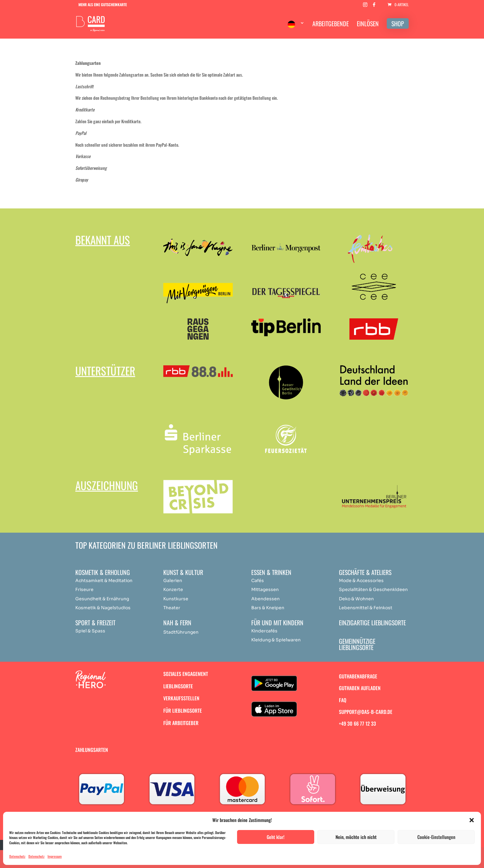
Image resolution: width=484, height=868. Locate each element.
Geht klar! (276, 837)
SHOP (398, 23)
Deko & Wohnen (356, 599)
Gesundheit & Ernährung (102, 599)
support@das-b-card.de (366, 712)
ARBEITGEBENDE (331, 25)
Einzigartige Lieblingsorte (372, 623)
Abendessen (265, 599)
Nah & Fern (177, 623)
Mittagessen (265, 589)
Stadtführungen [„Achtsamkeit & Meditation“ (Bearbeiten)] (181, 632)
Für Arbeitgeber (181, 723)
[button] (472, 820)
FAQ (343, 700)
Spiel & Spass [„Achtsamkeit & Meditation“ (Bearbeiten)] (90, 631)
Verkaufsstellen (181, 698)
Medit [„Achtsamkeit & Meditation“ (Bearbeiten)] (114, 581)
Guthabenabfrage (358, 676)
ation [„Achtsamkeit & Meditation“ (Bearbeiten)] (127, 581)
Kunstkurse (176, 599)
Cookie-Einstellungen (436, 837)
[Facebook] (374, 6)
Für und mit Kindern (277, 623)
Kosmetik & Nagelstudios (103, 608)
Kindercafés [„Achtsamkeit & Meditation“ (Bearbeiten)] (264, 631)
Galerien (173, 581)
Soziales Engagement (186, 674)
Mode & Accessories (361, 581)
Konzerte (173, 589)
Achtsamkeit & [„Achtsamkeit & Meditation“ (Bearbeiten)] (91, 581)
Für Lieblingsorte (183, 711)
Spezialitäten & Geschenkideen (373, 589)
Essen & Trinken (271, 572)
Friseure (84, 589)
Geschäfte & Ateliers (365, 572)
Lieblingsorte (178, 686)
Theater (172, 608)
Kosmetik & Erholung (103, 572)
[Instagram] (365, 6)
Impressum (55, 856)
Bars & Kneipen (268, 608)
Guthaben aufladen (360, 688)
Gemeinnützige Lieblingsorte (357, 644)
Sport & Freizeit (95, 623)
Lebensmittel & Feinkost (366, 608)
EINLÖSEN (368, 25)
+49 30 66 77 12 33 (357, 723)
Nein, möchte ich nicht (356, 837)
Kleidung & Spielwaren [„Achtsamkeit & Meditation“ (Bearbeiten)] (276, 640)
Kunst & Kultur (183, 572)
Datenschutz (17, 856)
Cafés (258, 581)
